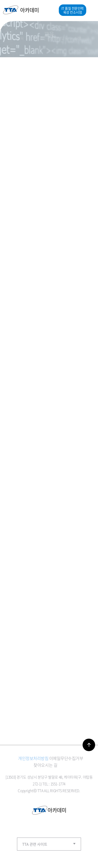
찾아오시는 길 (45, 765)
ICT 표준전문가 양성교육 (49, 38)
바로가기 (89, 745)
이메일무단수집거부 (66, 758)
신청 (78, 38)
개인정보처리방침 (33, 758)
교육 (21, 38)
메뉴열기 (91, 10)
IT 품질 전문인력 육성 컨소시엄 (73, 10)
